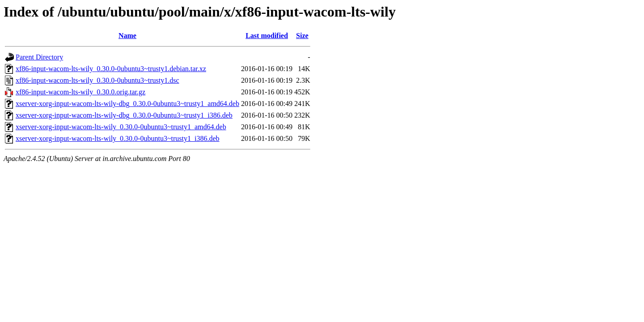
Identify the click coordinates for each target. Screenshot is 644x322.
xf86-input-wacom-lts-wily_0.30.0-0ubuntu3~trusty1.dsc (97, 80)
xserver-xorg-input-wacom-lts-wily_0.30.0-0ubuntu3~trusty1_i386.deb (118, 138)
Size (302, 36)
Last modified (267, 36)
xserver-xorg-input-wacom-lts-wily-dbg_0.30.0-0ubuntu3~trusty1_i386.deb (124, 115)
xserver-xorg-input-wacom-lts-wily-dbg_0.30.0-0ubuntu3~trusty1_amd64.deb (127, 104)
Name (127, 36)
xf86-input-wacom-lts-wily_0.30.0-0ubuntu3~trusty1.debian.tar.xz (111, 69)
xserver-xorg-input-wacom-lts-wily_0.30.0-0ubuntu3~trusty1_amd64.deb (121, 127)
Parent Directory (39, 57)
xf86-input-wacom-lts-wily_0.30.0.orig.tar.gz (80, 92)
